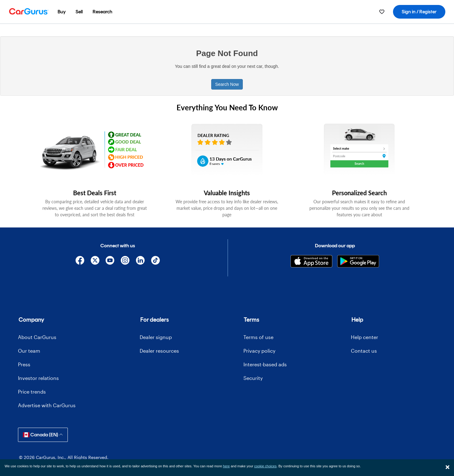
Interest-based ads (265, 364)
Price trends (32, 392)
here (226, 466)
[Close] (447, 467)
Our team (29, 351)
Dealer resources (159, 351)
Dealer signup (156, 337)
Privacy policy (259, 351)
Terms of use (258, 337)
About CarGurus (37, 337)
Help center (365, 337)
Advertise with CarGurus (47, 405)
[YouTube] (110, 261)
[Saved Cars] (382, 12)
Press (24, 364)
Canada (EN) (43, 435)
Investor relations (38, 378)
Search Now (227, 84)
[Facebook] (80, 261)
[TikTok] (155, 261)
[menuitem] (62, 12)
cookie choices (265, 466)
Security (253, 378)
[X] (95, 261)
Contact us (364, 351)
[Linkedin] (140, 261)
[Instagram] (125, 261)
